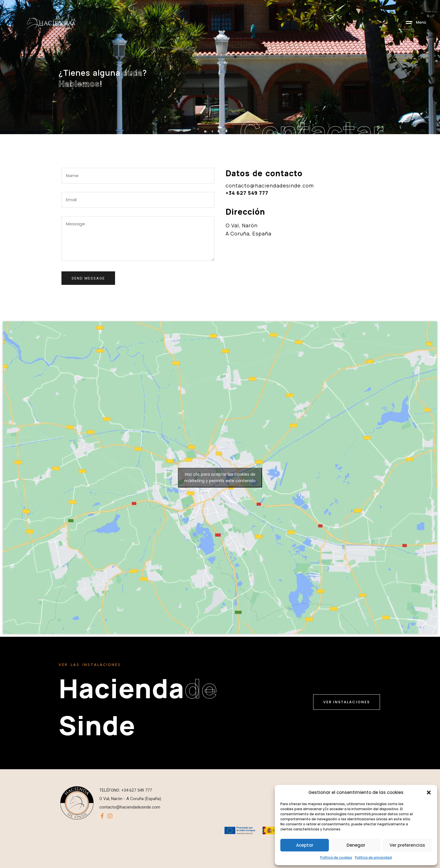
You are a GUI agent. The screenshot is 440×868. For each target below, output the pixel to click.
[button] (429, 793)
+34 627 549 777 (247, 193)
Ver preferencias (407, 845)
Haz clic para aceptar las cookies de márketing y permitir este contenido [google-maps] (220, 477)
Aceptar (305, 845)
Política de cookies (336, 857)
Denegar (356, 845)
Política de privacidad (373, 857)
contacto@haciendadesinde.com (270, 185)
